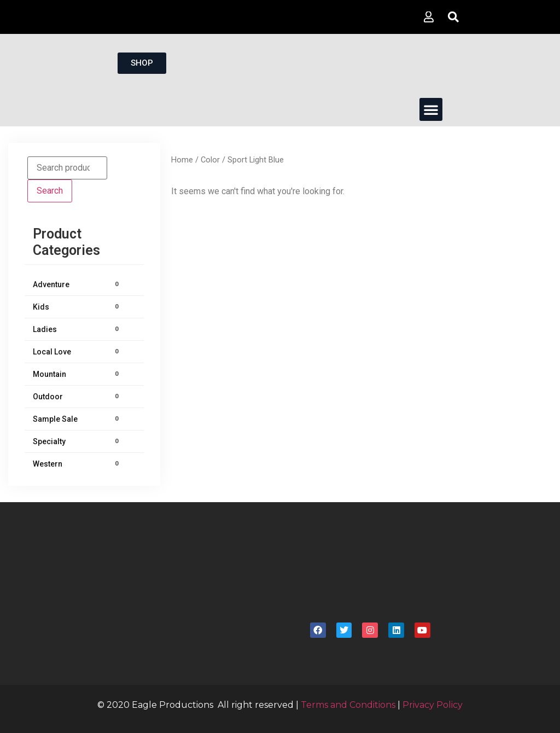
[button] (431, 109)
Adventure (77, 284)
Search (50, 191)
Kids (77, 307)
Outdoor (77, 397)
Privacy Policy (433, 705)
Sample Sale (77, 419)
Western (77, 464)
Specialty (77, 441)
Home (182, 160)
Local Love (77, 352)
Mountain (77, 374)
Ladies (77, 329)
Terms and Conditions (348, 705)
